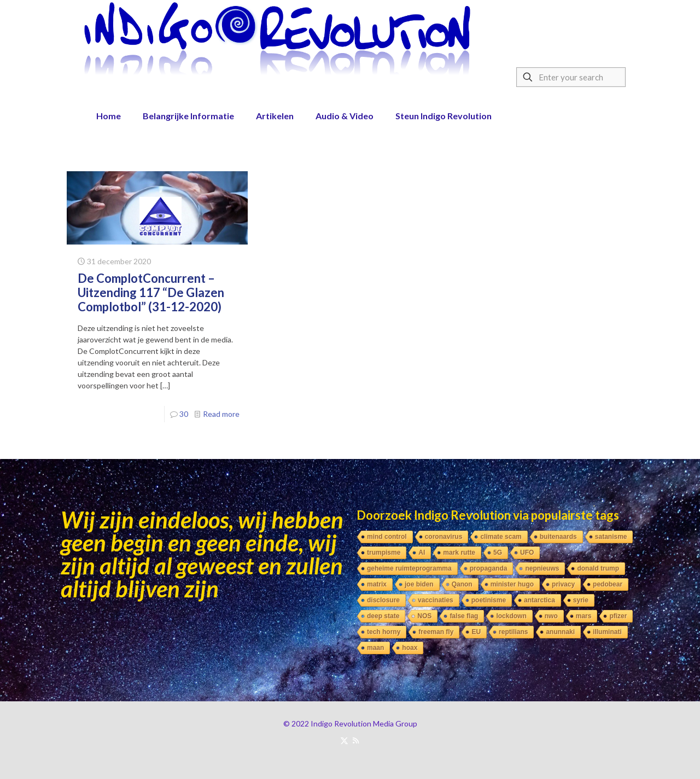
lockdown (511, 616)
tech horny (384, 632)
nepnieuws (542, 568)
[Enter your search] (571, 77)
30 (184, 414)
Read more (221, 414)
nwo (551, 616)
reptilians (513, 632)
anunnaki (560, 632)
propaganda (489, 568)
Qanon (462, 584)
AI (422, 553)
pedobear (608, 584)
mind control (387, 537)
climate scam (501, 537)
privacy (563, 584)
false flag (464, 616)
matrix (377, 584)
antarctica (539, 600)
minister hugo (512, 584)
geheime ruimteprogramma (409, 568)
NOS (424, 616)
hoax (410, 648)
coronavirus (444, 537)
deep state (383, 616)
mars (584, 616)
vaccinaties (436, 600)
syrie (581, 600)
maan (375, 648)
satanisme (611, 537)
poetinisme (489, 600)
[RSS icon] (356, 740)
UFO (527, 553)
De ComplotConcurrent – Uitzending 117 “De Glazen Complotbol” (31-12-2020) (151, 292)
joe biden (419, 584)
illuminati (607, 632)
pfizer (618, 616)
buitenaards (558, 537)
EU (476, 632)
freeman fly (436, 632)
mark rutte (459, 553)
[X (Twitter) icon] (344, 740)
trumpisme (384, 553)
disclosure (383, 600)
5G (498, 553)
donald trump (598, 568)
